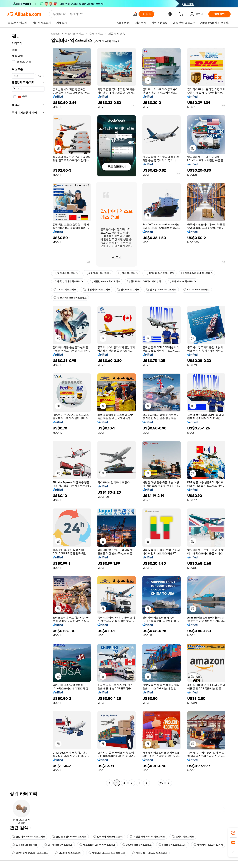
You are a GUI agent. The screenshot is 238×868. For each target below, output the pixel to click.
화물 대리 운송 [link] (117, 34)
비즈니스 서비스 (74, 34)
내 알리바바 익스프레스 (96, 290)
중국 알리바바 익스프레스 (68, 281)
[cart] (182, 15)
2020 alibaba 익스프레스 (137, 845)
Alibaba (55, 34)
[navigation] (28, 409)
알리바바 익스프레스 (66, 273)
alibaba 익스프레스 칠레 (173, 845)
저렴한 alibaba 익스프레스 (105, 281)
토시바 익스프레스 (183, 837)
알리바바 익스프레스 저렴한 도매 (107, 853)
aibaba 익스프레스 (65, 290)
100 (161, 783)
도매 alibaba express (25, 845)
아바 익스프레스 (128, 273)
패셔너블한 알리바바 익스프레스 (30, 853)
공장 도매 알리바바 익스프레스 (69, 837)
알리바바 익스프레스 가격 (208, 845)
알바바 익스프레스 (128, 290)
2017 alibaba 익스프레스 (58, 845)
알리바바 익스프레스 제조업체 (144, 281)
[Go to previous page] (109, 783)
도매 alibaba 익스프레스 (182, 281)
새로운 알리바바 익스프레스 (197, 273)
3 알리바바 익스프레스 (98, 273)
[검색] (146, 14)
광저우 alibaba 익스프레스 (161, 290)
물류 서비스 (96, 34)
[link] (233, 833)
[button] (135, 14)
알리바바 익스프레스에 (68, 853)
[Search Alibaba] (91, 14)
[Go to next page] (169, 783)
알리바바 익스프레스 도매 (108, 837)
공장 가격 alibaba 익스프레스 (70, 298)
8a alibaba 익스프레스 (196, 290)
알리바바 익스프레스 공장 (159, 273)
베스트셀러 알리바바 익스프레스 (97, 845)
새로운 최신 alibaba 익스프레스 (150, 853)
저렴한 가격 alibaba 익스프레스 (147, 837)
